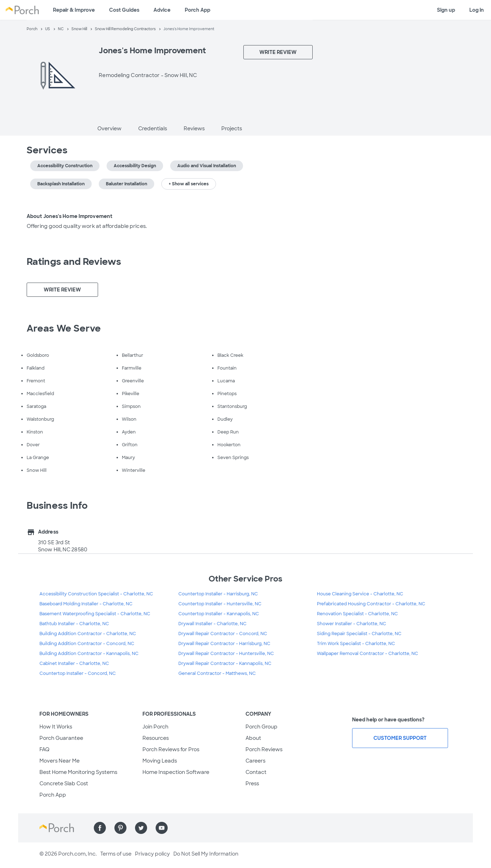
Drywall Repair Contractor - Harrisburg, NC (224, 644)
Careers (255, 761)
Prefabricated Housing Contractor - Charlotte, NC (371, 604)
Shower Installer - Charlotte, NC (352, 624)
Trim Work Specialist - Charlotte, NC (356, 644)
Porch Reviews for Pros (171, 749)
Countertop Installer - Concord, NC (78, 673)
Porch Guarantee (61, 738)
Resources (156, 738)
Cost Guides (124, 10)
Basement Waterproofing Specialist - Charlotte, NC (95, 614)
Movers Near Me (60, 761)
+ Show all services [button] (189, 184)
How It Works (56, 727)
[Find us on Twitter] (141, 828)
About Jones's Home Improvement (69, 216)
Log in (477, 10)
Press (252, 784)
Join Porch (155, 727)
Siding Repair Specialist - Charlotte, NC (359, 634)
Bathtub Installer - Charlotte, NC (74, 624)
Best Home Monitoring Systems (78, 772)
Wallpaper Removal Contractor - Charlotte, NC (368, 654)
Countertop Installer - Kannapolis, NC (219, 614)
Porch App (198, 10)
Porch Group (261, 727)
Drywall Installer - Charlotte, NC (212, 624)
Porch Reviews (264, 749)
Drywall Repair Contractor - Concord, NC (223, 634)
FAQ (44, 749)
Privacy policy (152, 854)
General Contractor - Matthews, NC (217, 673)
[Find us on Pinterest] (120, 828)
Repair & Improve (74, 10)
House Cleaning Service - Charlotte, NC (360, 594)
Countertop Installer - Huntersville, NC (220, 604)
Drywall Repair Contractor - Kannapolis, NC (225, 664)
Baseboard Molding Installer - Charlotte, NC (86, 604)
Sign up (446, 10)
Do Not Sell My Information (206, 854)
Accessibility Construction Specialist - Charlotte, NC (96, 594)
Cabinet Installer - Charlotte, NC (74, 664)
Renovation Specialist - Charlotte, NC (357, 614)
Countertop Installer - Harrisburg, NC (218, 594)
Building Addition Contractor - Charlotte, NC (88, 634)
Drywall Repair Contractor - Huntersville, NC (226, 654)
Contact (256, 772)
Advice (162, 10)
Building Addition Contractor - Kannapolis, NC (89, 654)
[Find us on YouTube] (162, 828)
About (253, 738)
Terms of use (116, 854)
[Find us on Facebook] (100, 828)
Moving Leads (160, 761)
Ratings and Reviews (74, 262)
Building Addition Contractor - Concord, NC (87, 644)
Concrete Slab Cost (64, 784)
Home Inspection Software (176, 772)
